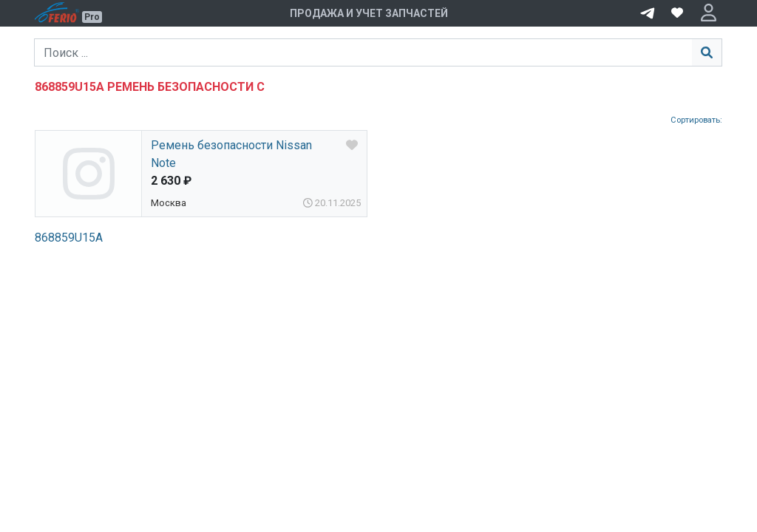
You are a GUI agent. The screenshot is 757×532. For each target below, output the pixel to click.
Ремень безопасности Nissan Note (231, 154)
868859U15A (69, 238)
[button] (709, 13)
